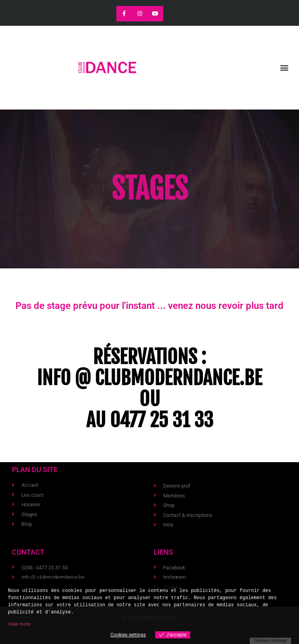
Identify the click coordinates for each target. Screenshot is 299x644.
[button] (285, 68)
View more (19, 624)
